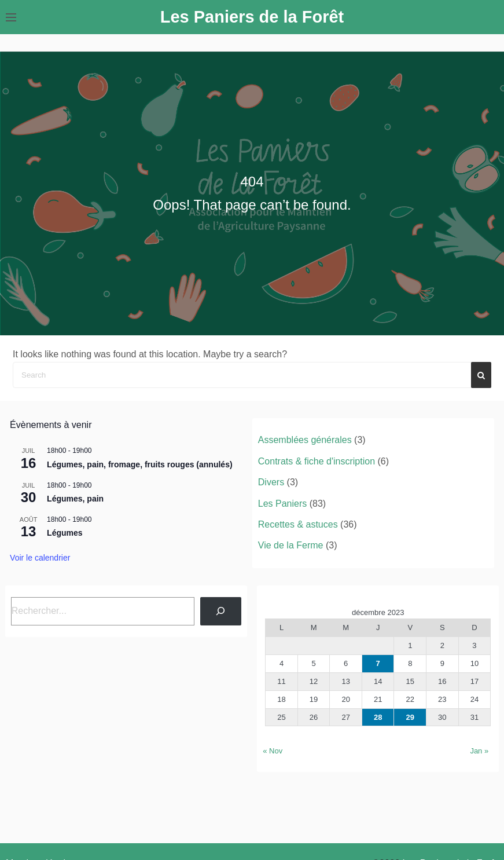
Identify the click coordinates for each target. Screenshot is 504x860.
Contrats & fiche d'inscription (317, 461)
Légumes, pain (75, 499)
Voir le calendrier (40, 558)
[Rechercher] (221, 611)
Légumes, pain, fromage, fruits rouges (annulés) (140, 464)
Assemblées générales (305, 440)
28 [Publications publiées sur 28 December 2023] (378, 717)
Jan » (479, 751)
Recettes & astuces (298, 524)
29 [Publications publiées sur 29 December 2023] (410, 717)
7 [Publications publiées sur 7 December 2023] (378, 663)
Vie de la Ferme (291, 545)
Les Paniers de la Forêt (252, 17)
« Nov (273, 751)
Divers (271, 482)
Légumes (65, 533)
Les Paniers (283, 504)
